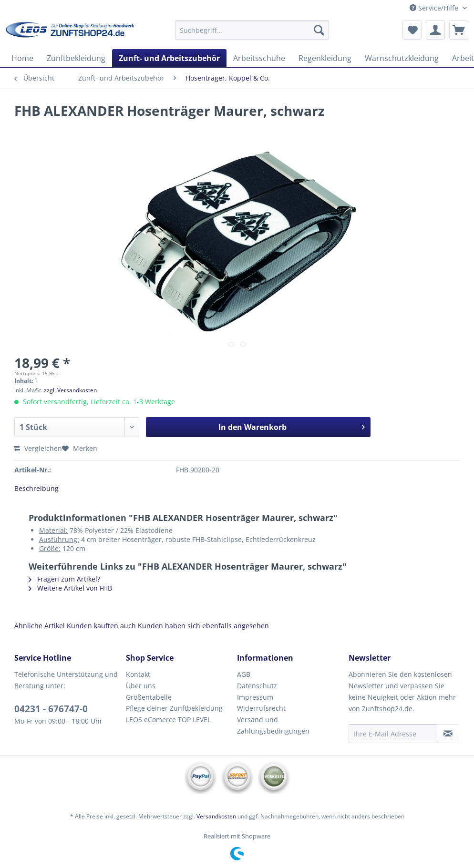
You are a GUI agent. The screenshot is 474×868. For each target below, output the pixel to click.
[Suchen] (319, 30)
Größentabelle (149, 697)
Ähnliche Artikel (40, 626)
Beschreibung (36, 488)
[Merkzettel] (412, 30)
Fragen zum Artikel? (64, 579)
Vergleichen (38, 448)
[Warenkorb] (459, 30)
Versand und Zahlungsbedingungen (273, 725)
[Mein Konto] (435, 30)
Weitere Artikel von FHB (70, 588)
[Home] (22, 58)
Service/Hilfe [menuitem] (435, 8)
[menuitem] (252, 35)
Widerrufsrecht (261, 708)
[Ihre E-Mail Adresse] (393, 734)
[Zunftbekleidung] (76, 58)
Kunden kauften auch (101, 626)
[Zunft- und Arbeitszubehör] (169, 58)
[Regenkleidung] (325, 58)
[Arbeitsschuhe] (259, 58)
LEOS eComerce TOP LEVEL (168, 720)
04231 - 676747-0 (51, 709)
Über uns (141, 686)
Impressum (255, 697)
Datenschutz (257, 686)
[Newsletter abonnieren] (448, 734)
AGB (244, 674)
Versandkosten (216, 816)
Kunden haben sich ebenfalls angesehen (203, 626)
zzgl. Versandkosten (70, 390)
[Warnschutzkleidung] (402, 58)
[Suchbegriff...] (252, 30)
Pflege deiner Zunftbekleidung (174, 708)
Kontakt (138, 674)
